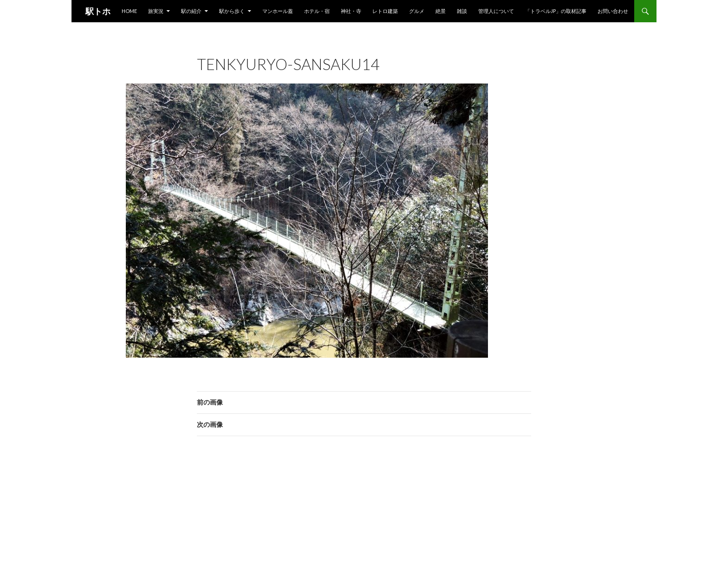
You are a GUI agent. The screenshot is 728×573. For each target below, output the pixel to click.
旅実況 (156, 11)
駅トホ (98, 11)
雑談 (462, 11)
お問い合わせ (613, 11)
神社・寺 (351, 11)
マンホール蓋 (278, 11)
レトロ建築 (385, 11)
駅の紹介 (191, 11)
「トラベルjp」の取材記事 (556, 11)
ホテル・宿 (317, 11)
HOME (129, 11)
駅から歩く (232, 11)
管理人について (496, 11)
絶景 (441, 11)
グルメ (417, 11)
